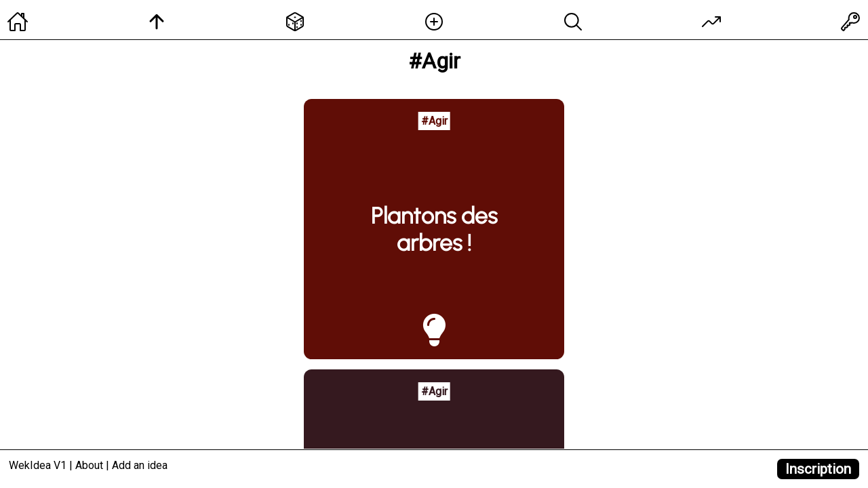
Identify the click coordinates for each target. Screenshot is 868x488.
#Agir (434, 121)
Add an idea (140, 465)
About (89, 465)
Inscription (818, 469)
